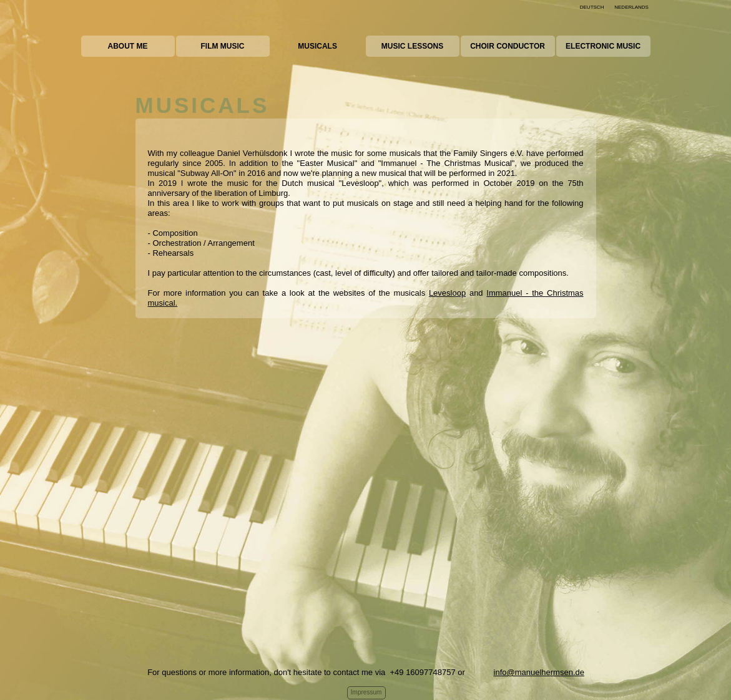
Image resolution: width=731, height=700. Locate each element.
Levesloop (447, 293)
